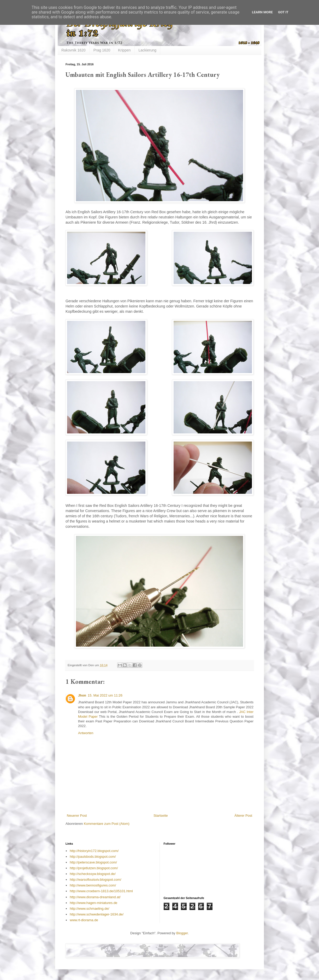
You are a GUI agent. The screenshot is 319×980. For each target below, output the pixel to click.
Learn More (262, 12)
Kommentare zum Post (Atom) (107, 824)
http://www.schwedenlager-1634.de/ (97, 914)
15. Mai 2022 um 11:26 (105, 695)
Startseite (161, 816)
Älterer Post (243, 816)
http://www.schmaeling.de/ (89, 909)
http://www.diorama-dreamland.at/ (95, 897)
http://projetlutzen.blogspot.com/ (94, 868)
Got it (283, 12)
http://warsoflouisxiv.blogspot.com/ (95, 880)
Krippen (124, 50)
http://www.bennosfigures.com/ (93, 885)
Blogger (182, 933)
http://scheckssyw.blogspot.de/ (93, 874)
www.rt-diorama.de (84, 920)
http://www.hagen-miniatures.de (93, 903)
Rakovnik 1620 (73, 50)
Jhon (82, 695)
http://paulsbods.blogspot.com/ (93, 857)
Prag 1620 (102, 50)
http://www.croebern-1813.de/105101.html (101, 891)
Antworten (86, 733)
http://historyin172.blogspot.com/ (94, 851)
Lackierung (148, 50)
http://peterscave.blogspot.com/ (93, 862)
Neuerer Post (77, 816)
